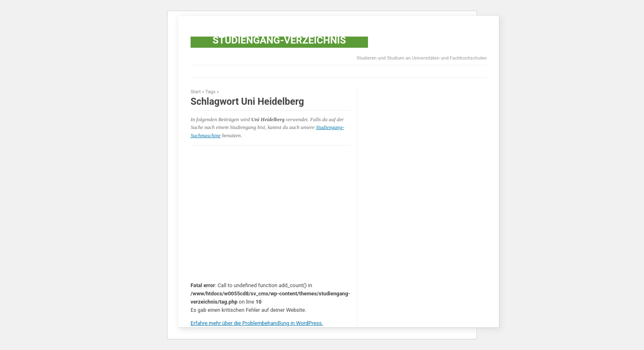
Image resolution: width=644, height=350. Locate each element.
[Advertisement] (340, 72)
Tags (210, 92)
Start (196, 92)
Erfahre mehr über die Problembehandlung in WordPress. (257, 323)
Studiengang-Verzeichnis (279, 40)
